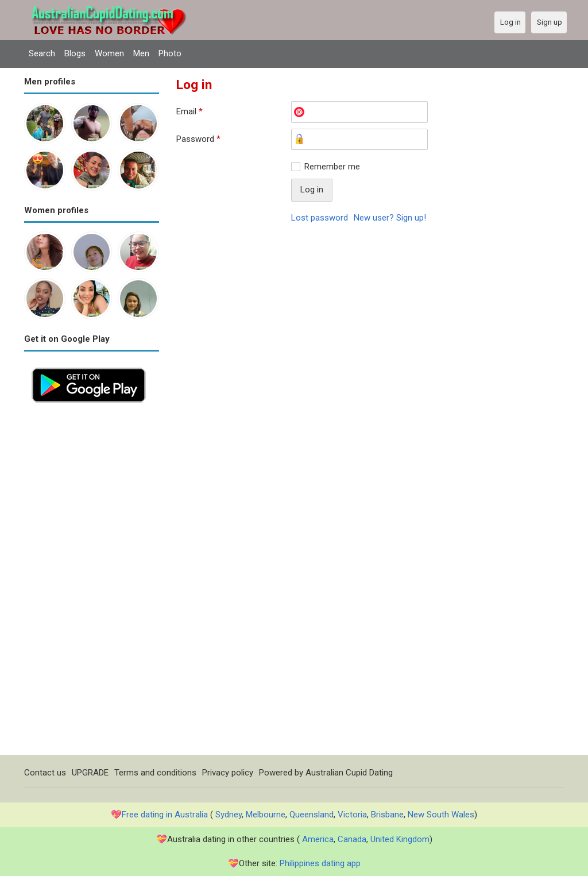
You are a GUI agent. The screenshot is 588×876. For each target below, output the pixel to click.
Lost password (320, 218)
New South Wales (441, 815)
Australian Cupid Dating (349, 773)
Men (141, 53)
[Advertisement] (92, 582)
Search (42, 53)
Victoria (352, 815)
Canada (352, 839)
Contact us (45, 773)
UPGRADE (90, 773)
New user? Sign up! (390, 218)
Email (189, 111)
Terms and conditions (155, 773)
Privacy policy (228, 773)
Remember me (332, 167)
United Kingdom (400, 839)
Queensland (312, 815)
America (318, 839)
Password (198, 139)
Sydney (229, 815)
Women (109, 53)
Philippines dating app (320, 863)
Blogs (75, 53)
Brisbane (387, 815)
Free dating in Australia (165, 815)
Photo (170, 53)
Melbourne (266, 815)
